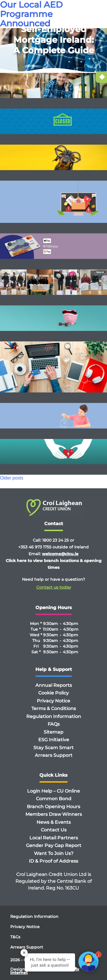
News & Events (54, 822)
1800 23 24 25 (55, 540)
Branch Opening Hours (53, 807)
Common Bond (54, 799)
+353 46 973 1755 (35, 547)
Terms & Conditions (54, 708)
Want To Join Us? (54, 853)
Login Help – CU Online (53, 791)
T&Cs (15, 937)
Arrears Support (54, 755)
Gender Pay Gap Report (54, 845)
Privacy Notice (53, 701)
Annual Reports (54, 685)
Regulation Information (54, 716)
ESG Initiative (54, 740)
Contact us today (54, 587)
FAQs (54, 724)
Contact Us (54, 830)
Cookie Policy (53, 693)
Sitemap (53, 732)
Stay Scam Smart (53, 748)
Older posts (12, 478)
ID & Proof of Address (53, 861)
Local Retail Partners (54, 838)
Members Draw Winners (54, 814)
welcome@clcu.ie (60, 554)
